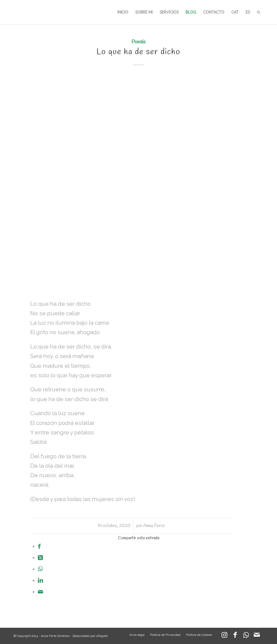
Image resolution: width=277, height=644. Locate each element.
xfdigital (102, 636)
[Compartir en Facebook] (39, 546)
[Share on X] (40, 558)
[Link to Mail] (257, 636)
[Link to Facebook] (235, 636)
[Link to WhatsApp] (246, 636)
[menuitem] (123, 12)
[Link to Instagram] (224, 636)
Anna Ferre (154, 526)
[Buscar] (258, 12)
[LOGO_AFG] (14, 12)
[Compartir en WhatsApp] (40, 569)
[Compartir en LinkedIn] (40, 580)
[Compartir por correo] (40, 592)
